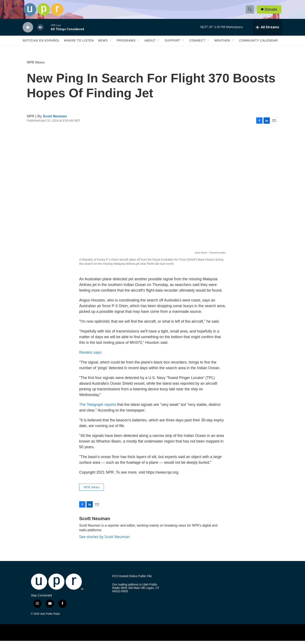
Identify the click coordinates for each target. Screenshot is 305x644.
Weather (222, 44)
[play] (28, 31)
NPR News (36, 66)
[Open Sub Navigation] (111, 44)
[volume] (40, 31)
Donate (272, 11)
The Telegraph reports (98, 408)
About (150, 44)
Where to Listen (79, 44)
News (103, 44)
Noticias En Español (41, 44)
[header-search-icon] (251, 11)
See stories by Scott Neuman (104, 540)
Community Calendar (258, 44)
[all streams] (267, 30)
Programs (126, 44)
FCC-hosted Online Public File (132, 579)
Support (172, 44)
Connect (197, 44)
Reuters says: (91, 356)
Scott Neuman (55, 119)
